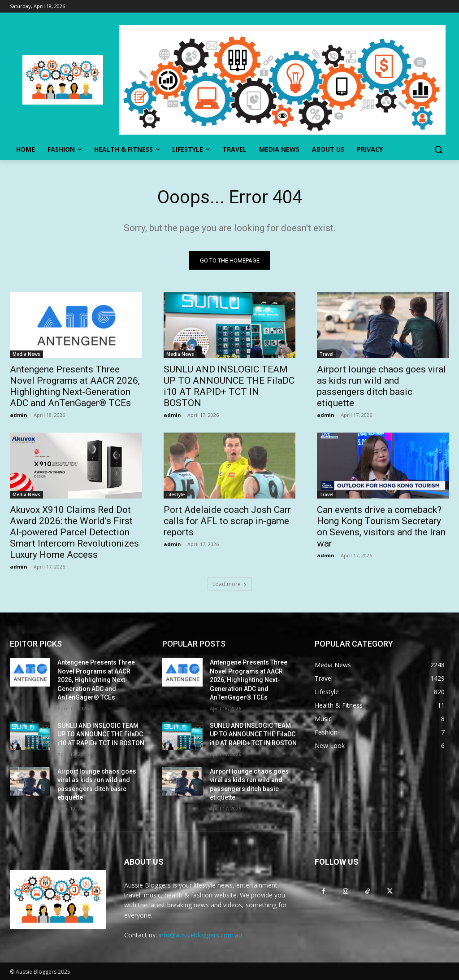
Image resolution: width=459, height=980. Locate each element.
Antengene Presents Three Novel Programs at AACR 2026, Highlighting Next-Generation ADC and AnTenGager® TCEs (75, 387)
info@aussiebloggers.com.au (200, 935)
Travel (327, 354)
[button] (438, 149)
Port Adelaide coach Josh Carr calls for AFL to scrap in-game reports (227, 521)
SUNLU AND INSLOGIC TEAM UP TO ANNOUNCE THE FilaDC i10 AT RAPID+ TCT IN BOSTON (229, 387)
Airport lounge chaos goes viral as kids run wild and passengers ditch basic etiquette (381, 387)
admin (19, 415)
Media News (26, 354)
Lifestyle (175, 495)
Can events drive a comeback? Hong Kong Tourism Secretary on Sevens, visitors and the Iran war (381, 527)
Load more (230, 584)
